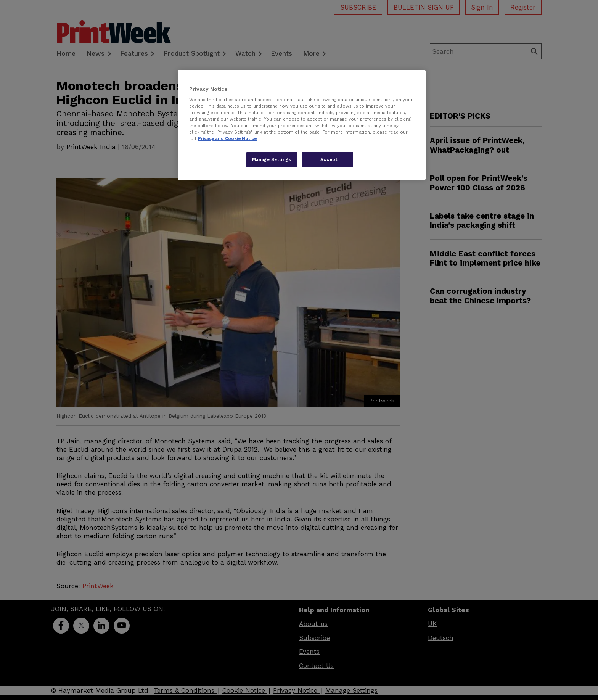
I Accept (328, 159)
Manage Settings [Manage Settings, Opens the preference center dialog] (272, 159)
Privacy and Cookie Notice (227, 138)
